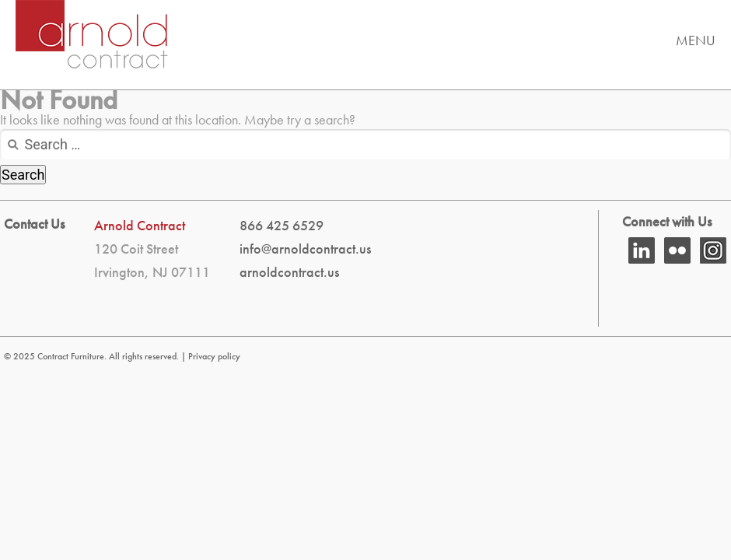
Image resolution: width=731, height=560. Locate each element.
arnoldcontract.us (289, 272)
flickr (677, 250)
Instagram (713, 250)
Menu (696, 40)
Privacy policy (214, 356)
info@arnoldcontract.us (305, 248)
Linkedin (642, 250)
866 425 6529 (282, 225)
